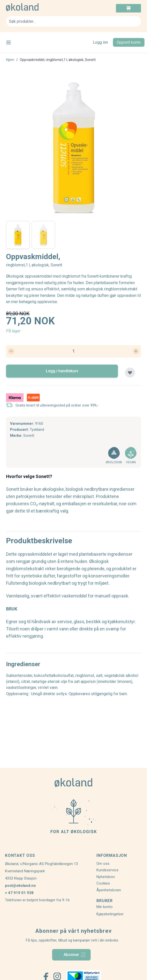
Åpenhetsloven (109, 890)
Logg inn (100, 42)
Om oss (103, 864)
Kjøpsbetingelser (110, 914)
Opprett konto (129, 42)
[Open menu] (9, 42)
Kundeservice (107, 870)
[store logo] (40, 7)
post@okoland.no (20, 886)
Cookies (103, 883)
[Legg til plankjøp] (130, 373)
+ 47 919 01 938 (19, 893)
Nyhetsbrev (106, 877)
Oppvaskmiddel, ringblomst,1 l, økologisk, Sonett (58, 60)
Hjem (10, 60)
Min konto (105, 907)
